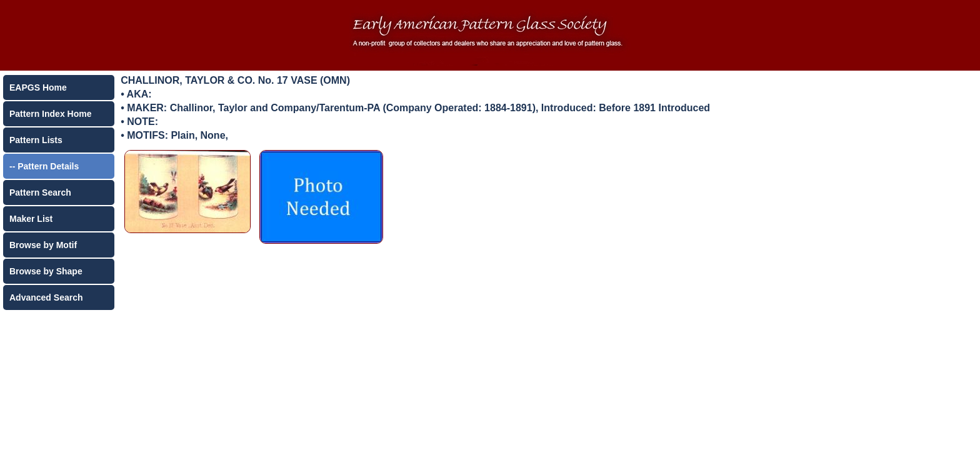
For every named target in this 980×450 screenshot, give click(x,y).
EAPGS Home (38, 87)
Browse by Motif (43, 245)
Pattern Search (40, 192)
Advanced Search (46, 297)
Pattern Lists (36, 140)
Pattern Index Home (50, 114)
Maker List (31, 219)
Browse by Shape (46, 271)
